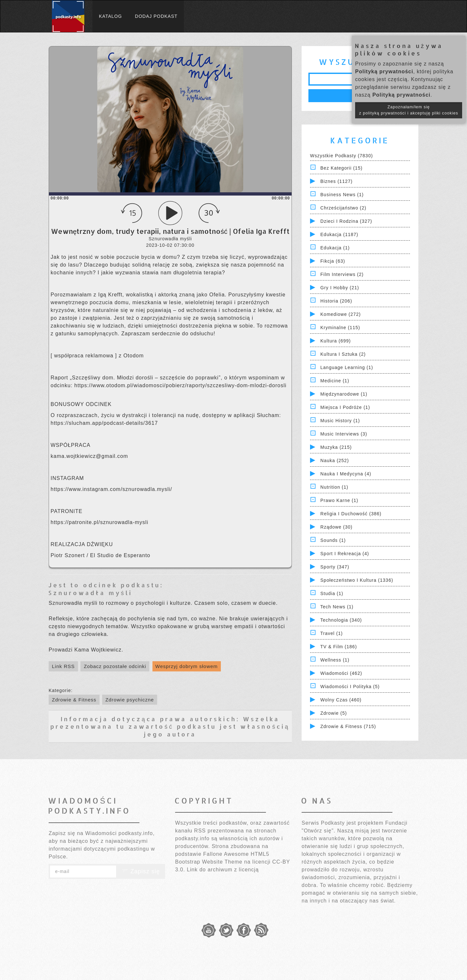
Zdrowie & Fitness (74, 700)
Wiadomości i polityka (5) (350, 687)
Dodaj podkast (156, 16)
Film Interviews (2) (342, 274)
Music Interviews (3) (344, 434)
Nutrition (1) (334, 487)
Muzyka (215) (336, 447)
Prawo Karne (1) (339, 500)
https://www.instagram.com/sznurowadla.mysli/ (111, 489)
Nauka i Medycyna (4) (346, 474)
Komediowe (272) (341, 314)
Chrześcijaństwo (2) (343, 208)
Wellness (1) (335, 660)
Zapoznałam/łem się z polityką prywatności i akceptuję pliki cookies (409, 110)
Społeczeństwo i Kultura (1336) (357, 580)
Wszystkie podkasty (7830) (341, 156)
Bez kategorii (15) (341, 168)
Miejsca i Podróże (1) (345, 407)
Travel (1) (332, 633)
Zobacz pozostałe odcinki (115, 666)
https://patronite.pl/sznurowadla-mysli (99, 522)
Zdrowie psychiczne (130, 700)
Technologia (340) (341, 620)
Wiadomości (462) (341, 673)
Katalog (110, 16)
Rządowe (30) (336, 527)
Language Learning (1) (347, 367)
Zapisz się (141, 871)
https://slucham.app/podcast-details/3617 (104, 423)
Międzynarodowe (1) (344, 394)
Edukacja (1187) (339, 234)
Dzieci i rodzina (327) (346, 221)
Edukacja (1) (335, 248)
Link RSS (63, 666)
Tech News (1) (337, 607)
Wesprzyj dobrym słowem (187, 666)
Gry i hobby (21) (340, 288)
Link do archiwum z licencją (223, 870)
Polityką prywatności (384, 72)
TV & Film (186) (339, 647)
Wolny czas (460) (341, 700)
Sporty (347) (335, 567)
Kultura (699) (336, 341)
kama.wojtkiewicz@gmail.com (89, 456)
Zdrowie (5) (334, 713)
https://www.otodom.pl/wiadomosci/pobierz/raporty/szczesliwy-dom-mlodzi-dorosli (180, 385)
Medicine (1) (335, 381)
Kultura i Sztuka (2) (343, 354)
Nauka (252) (335, 460)
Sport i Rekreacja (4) (345, 554)
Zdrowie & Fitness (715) (348, 726)
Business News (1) (342, 195)
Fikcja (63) (333, 261)
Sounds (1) (333, 540)
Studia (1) (332, 593)
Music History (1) (340, 421)
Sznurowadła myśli (90, 593)
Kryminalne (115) (340, 328)
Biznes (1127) (336, 181)
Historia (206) (336, 301)
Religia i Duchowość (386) (351, 514)
